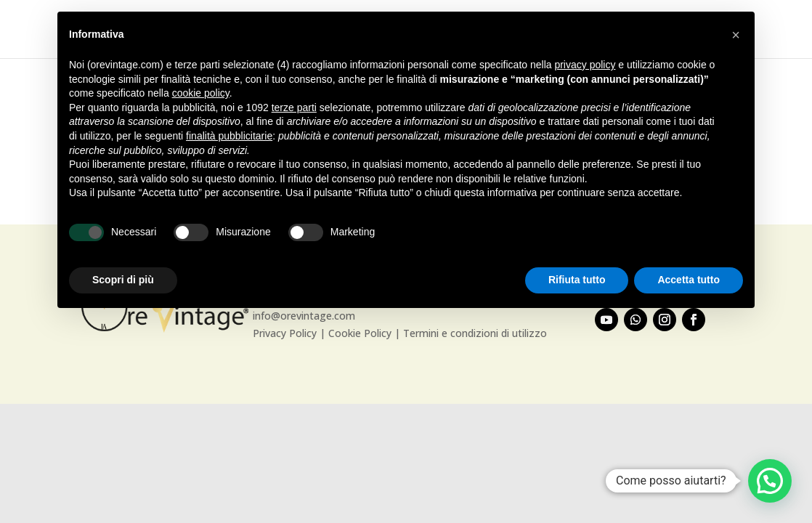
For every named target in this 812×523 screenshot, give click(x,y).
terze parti (294, 108)
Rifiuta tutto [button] (577, 280)
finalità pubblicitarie (229, 136)
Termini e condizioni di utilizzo (475, 333)
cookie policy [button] (201, 93)
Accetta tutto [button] (689, 280)
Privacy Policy (285, 333)
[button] (770, 481)
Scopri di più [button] (123, 280)
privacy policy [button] (585, 65)
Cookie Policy (360, 333)
